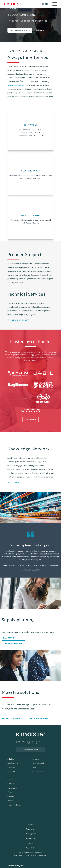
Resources (36, 759)
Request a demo (11, 718)
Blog (34, 767)
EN (46, 4)
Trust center (31, 838)
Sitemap (30, 824)
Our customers (38, 771)
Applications (13, 763)
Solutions (11, 759)
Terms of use (31, 829)
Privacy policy (31, 834)
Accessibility (30, 848)
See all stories (30, 419)
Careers (11, 796)
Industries (11, 771)
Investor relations (15, 805)
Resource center (39, 763)
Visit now (13, 482)
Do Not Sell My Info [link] (16, 866)
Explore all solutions (14, 643)
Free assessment (38, 718)
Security (31, 843)
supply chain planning (16, 85)
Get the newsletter (30, 750)
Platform (11, 767)
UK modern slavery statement (31, 853)
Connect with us (18, 320)
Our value (40, 30)
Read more (8, 638)
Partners (11, 801)
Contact (11, 784)
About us (11, 780)
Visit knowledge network (20, 30)
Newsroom (12, 788)
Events (10, 792)
